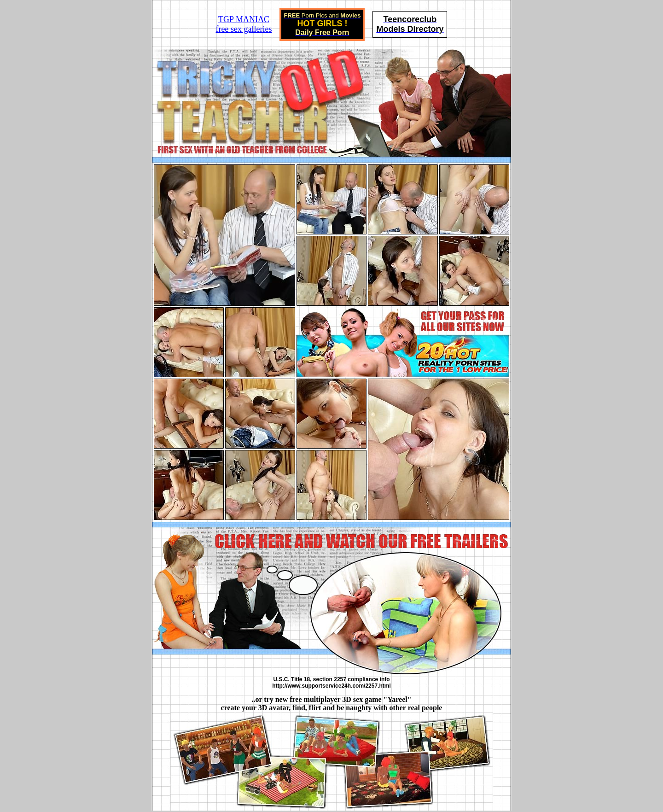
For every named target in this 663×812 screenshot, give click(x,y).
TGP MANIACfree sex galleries (244, 24)
